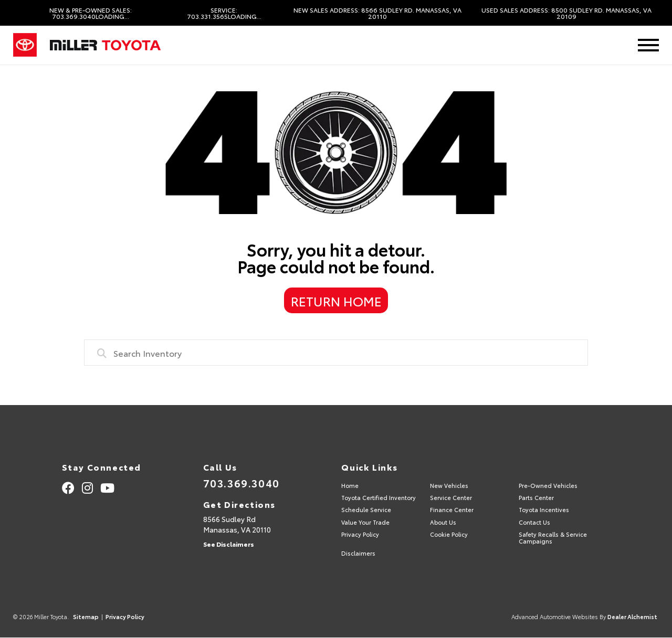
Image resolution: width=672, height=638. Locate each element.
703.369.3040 (241, 483)
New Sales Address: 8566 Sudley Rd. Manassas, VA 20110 (377, 13)
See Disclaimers (229, 544)
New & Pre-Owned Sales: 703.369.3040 (91, 13)
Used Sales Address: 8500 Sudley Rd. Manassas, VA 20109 (566, 13)
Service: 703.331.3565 (224, 13)
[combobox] (336, 353)
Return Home (336, 301)
